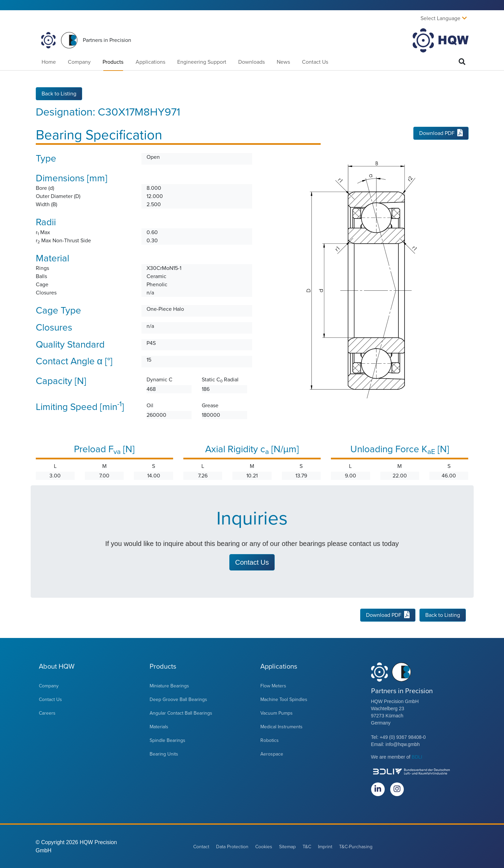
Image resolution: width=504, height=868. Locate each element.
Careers (47, 713)
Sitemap (287, 846)
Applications (150, 62)
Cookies (264, 846)
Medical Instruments (281, 726)
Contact (201, 846)
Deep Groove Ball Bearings (178, 699)
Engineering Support (202, 62)
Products (113, 62)
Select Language (440, 18)
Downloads (251, 62)
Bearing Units (164, 754)
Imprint (325, 846)
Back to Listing (59, 93)
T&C (307, 846)
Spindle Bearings (167, 740)
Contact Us (315, 62)
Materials (159, 726)
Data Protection (232, 846)
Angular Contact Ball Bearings (181, 713)
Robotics (270, 740)
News (283, 62)
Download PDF (441, 133)
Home (49, 62)
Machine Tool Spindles (284, 699)
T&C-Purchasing (356, 846)
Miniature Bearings (169, 686)
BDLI (417, 757)
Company (79, 62)
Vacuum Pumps (277, 713)
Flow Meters (273, 686)
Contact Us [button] (252, 562)
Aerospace (272, 754)
